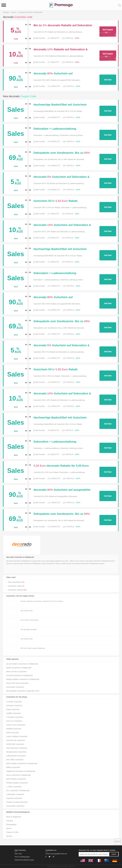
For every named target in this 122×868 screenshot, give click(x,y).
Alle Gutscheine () (16, 582)
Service (9, 836)
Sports (9, 828)
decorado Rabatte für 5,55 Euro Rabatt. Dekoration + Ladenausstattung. (61, 466)
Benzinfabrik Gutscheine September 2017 (23, 691)
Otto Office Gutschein (15, 760)
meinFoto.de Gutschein (16, 740)
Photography (11, 824)
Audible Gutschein (14, 713)
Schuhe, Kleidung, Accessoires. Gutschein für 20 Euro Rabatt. (42, 601)
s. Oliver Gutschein (14, 787)
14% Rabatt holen (27, 639)
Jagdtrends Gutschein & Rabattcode (21, 771)
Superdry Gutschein (14, 798)
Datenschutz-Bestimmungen (24, 860)
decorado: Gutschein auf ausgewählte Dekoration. (62, 490)
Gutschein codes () (16, 586)
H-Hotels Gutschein (14, 702)
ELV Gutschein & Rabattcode (18, 791)
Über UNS (18, 854)
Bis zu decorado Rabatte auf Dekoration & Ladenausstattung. (63, 25)
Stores (14, 12)
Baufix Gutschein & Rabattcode (19, 668)
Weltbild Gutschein (14, 729)
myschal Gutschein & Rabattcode (20, 675)
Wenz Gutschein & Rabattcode (19, 775)
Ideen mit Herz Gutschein (16, 672)
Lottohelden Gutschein (15, 794)
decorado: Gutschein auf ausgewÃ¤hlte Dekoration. (53, 74)
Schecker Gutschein (14, 706)
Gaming (9, 821)
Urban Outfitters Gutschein (17, 736)
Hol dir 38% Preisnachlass (29, 620)
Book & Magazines (14, 817)
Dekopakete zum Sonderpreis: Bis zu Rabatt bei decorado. (62, 153)
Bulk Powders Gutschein (16, 779)
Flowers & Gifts (12, 832)
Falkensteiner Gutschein (16, 756)
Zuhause (6, 12)
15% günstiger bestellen (29, 629)
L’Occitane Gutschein (15, 717)
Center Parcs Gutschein (16, 725)
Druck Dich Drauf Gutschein (17, 683)
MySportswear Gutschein (16, 752)
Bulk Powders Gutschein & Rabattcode (22, 763)
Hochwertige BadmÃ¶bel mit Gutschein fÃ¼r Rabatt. (60, 105)
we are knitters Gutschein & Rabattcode (22, 664)
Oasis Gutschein (13, 709)
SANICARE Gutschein (15, 744)
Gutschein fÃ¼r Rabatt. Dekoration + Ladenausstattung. (56, 201)
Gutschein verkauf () (17, 590)
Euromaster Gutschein (15, 687)
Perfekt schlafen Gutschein (17, 783)
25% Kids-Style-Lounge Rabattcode (33, 648)
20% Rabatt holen (27, 611)
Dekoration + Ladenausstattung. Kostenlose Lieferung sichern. (55, 129)
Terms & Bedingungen (22, 857)
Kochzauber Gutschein (15, 806)
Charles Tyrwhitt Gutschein (17, 802)
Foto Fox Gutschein (14, 721)
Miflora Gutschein (13, 767)
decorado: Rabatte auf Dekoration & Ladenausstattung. (61, 49)
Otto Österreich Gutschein (17, 748)
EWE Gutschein (13, 733)
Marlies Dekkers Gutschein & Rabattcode (23, 679)
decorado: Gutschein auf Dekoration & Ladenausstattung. (62, 177)
